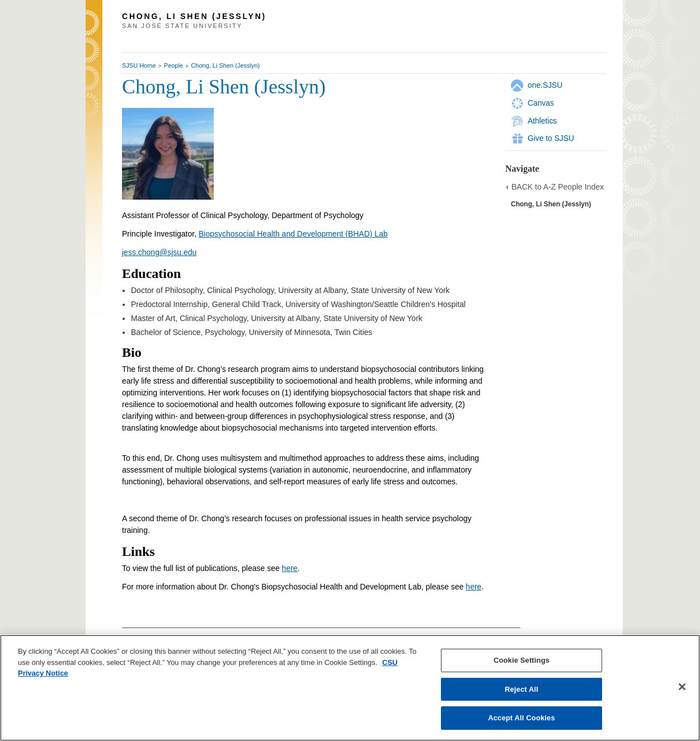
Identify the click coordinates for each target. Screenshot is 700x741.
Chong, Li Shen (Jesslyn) (225, 65)
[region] (350, 688)
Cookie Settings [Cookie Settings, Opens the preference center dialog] (522, 660)
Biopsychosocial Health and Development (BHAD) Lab (293, 234)
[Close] (682, 687)
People (173, 65)
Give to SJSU (551, 138)
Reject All (522, 689)
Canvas (541, 103)
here (290, 568)
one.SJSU (545, 85)
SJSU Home (139, 65)
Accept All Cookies (522, 718)
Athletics (542, 121)
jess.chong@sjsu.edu (159, 252)
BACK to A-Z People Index (558, 187)
